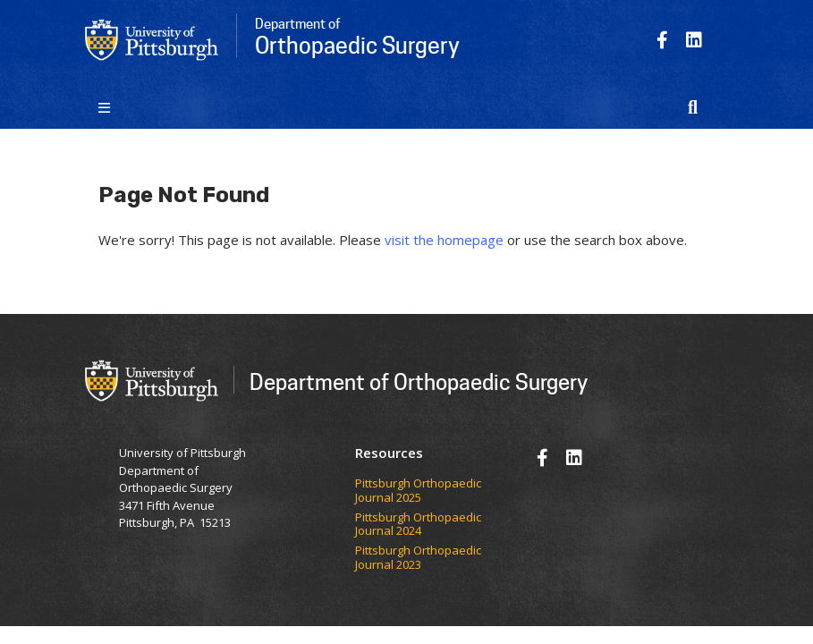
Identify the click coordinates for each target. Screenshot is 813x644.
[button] (693, 107)
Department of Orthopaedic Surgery (419, 381)
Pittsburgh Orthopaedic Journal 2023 (418, 558)
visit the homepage (444, 240)
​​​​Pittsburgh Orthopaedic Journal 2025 (418, 491)
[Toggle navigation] (105, 107)
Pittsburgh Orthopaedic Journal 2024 (418, 525)
